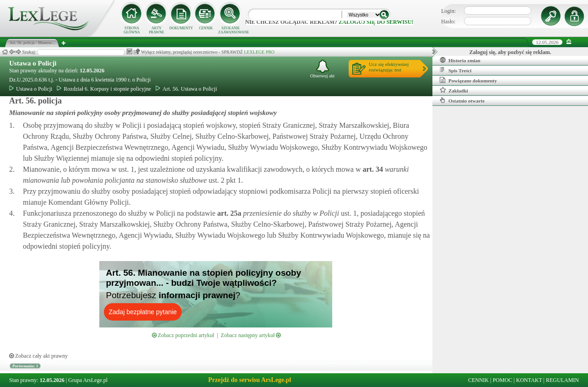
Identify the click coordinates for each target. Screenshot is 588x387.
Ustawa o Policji (33, 63)
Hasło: (448, 22)
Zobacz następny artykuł (251, 335)
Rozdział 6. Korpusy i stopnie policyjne (104, 89)
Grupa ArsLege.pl (88, 380)
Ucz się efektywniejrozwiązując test (389, 67)
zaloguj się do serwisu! (376, 22)
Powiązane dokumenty (468, 80)
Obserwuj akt (323, 69)
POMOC (503, 380)
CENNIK (206, 28)
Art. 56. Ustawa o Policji (186, 89)
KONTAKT (529, 380)
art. (372, 169)
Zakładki (454, 90)
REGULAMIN (562, 380)
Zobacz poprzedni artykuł (183, 335)
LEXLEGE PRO (259, 52)
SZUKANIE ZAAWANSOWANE (231, 30)
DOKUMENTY (181, 28)
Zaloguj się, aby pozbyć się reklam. (510, 52)
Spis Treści (456, 70)
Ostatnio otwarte (462, 100)
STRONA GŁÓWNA (132, 30)
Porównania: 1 (25, 366)
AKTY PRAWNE (156, 30)
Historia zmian (460, 60)
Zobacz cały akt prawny (38, 356)
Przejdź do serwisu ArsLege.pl (250, 380)
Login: (448, 11)
